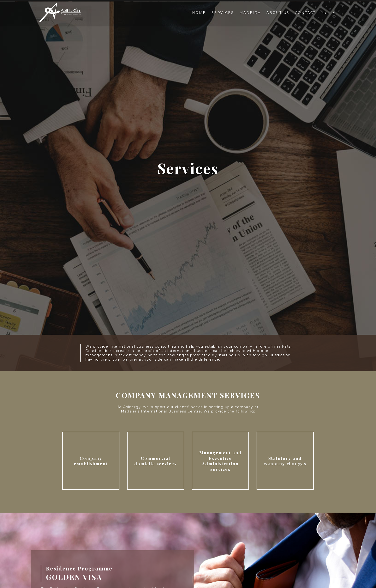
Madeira (250, 13)
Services (222, 13)
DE (327, 13)
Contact (305, 13)
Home (198, 13)
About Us (278, 13)
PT (334, 13)
